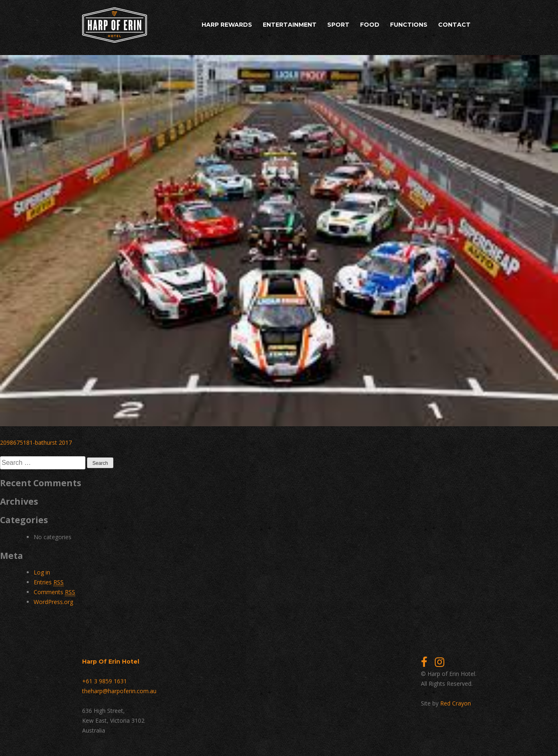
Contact (454, 25)
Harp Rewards (227, 25)
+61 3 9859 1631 (104, 681)
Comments (54, 592)
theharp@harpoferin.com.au (119, 691)
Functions (409, 25)
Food (370, 25)
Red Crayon (456, 703)
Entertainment (290, 25)
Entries (49, 582)
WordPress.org (53, 602)
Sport (338, 25)
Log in (42, 572)
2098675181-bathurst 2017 (36, 442)
